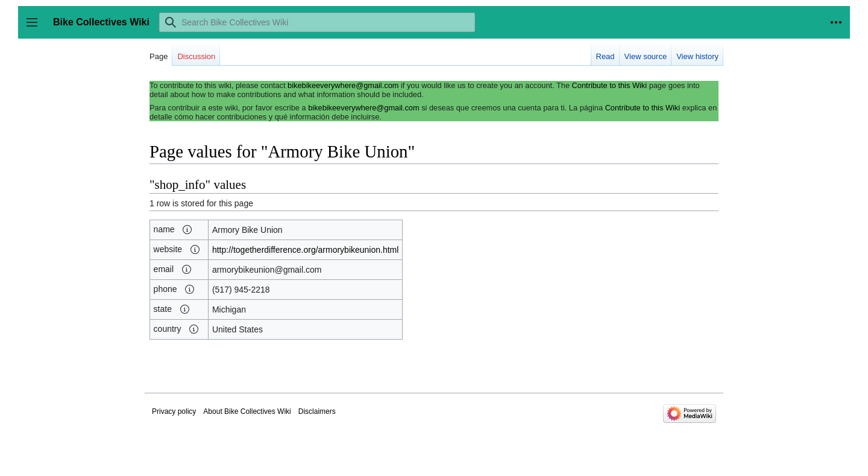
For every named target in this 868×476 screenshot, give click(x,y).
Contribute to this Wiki (609, 85)
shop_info (180, 185)
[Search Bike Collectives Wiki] (317, 22)
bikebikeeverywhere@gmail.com (343, 85)
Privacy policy (174, 411)
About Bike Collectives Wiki (247, 411)
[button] (187, 230)
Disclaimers (317, 411)
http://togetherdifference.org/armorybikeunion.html (305, 250)
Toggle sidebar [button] (36, 28)
